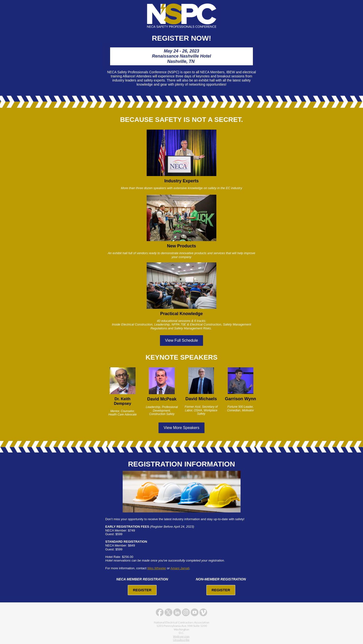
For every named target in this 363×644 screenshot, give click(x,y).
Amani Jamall (180, 568)
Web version (181, 636)
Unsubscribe (181, 640)
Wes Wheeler (157, 568)
